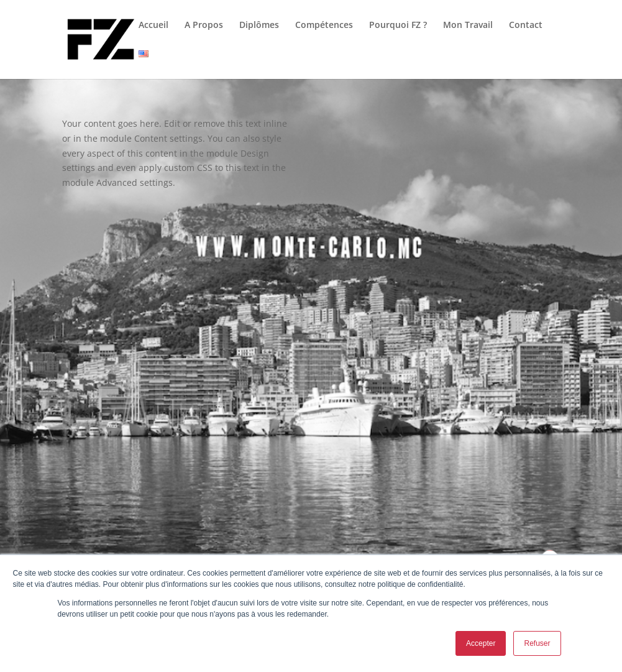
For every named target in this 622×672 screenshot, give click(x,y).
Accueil (153, 25)
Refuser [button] (537, 643)
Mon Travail (468, 25)
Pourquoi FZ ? (398, 25)
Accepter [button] (481, 643)
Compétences (324, 25)
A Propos (204, 25)
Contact (526, 25)
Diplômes (259, 25)
